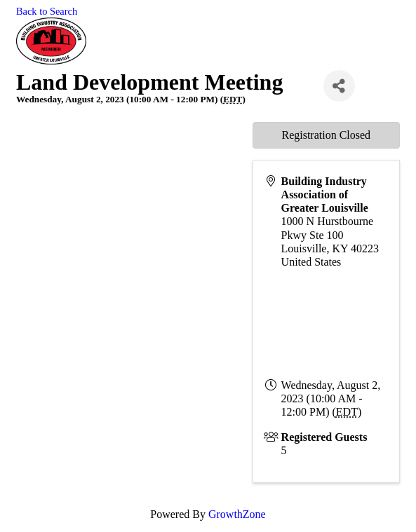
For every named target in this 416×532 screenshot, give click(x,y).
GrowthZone (237, 514)
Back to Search (47, 11)
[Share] (339, 86)
